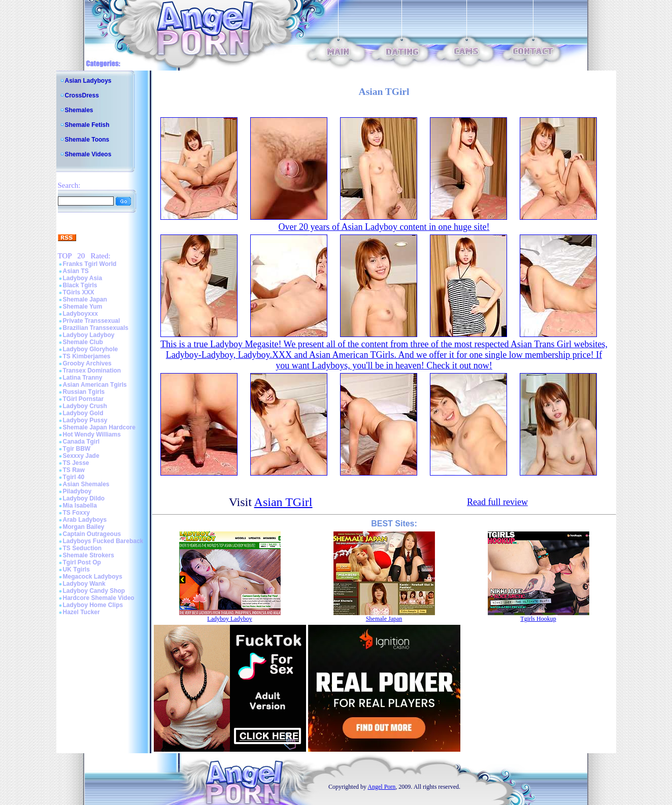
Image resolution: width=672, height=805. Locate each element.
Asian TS (76, 271)
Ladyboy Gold (83, 413)
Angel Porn (381, 787)
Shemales (79, 110)
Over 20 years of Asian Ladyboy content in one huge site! (384, 227)
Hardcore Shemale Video (99, 598)
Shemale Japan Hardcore (99, 427)
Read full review (497, 502)
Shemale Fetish (87, 125)
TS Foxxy (76, 513)
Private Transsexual (92, 321)
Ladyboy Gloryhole (91, 349)
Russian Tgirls (84, 392)
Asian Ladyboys (88, 81)
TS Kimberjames (87, 356)
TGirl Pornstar (83, 399)
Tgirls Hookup (538, 619)
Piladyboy (77, 491)
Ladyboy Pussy (85, 420)
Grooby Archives (87, 363)
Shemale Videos (88, 154)
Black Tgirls (80, 285)
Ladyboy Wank (84, 584)
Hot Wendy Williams (92, 434)
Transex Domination (92, 371)
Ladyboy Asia (83, 278)
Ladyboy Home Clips (93, 605)
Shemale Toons (87, 140)
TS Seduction (82, 548)
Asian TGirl (283, 502)
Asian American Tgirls (95, 385)
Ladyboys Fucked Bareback (103, 541)
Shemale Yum (83, 307)
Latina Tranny (83, 378)
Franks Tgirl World (90, 264)
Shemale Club (83, 342)
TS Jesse (76, 463)
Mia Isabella (80, 506)
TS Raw (74, 470)
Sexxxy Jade (81, 456)
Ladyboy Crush (85, 406)
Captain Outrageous (92, 534)
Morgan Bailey (84, 527)
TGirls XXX (79, 292)
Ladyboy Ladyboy (89, 335)
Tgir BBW (77, 449)
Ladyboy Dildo (84, 498)
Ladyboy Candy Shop (94, 591)
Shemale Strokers (89, 555)
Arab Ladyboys (85, 520)
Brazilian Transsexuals (96, 328)
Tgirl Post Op (82, 562)
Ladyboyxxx (80, 314)
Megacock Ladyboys (93, 577)
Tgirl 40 (74, 477)
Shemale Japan (85, 299)
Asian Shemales (86, 484)
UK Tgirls (76, 569)
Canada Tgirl (81, 442)
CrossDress (82, 95)
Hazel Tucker (81, 612)
